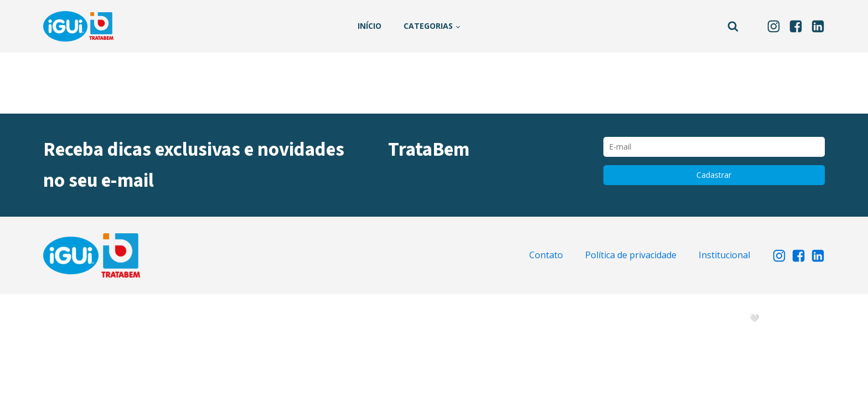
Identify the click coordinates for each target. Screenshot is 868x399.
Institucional (724, 255)
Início (370, 26)
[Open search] (733, 26)
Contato (546, 255)
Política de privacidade (631, 255)
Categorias (428, 26)
